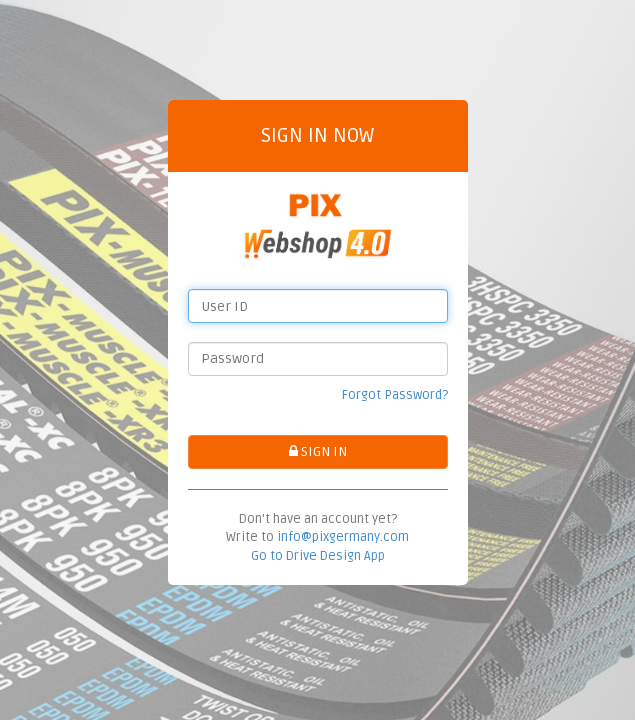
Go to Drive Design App (318, 556)
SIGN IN (318, 451)
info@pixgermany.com (343, 537)
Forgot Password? (395, 395)
